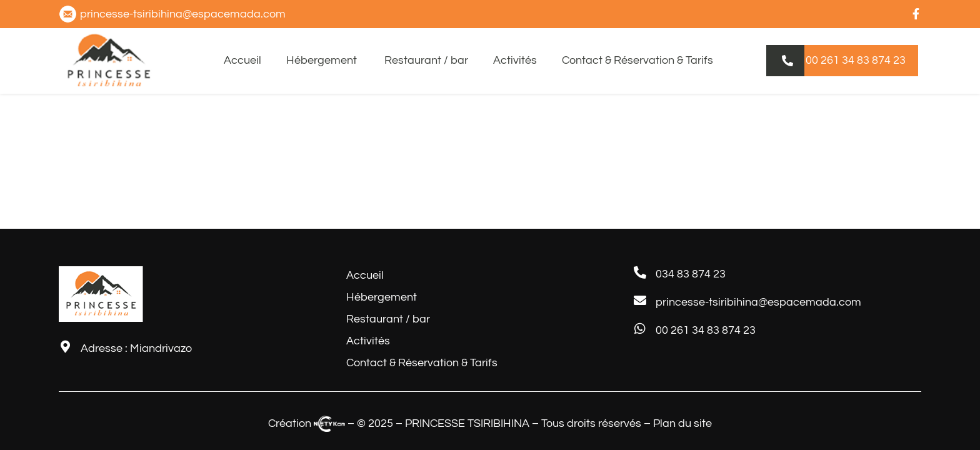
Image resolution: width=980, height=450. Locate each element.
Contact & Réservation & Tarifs (637, 60)
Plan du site (682, 423)
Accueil (242, 60)
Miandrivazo (161, 348)
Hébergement (323, 60)
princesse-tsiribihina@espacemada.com (758, 302)
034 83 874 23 (691, 274)
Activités (515, 60)
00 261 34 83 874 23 (706, 330)
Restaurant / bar (426, 60)
